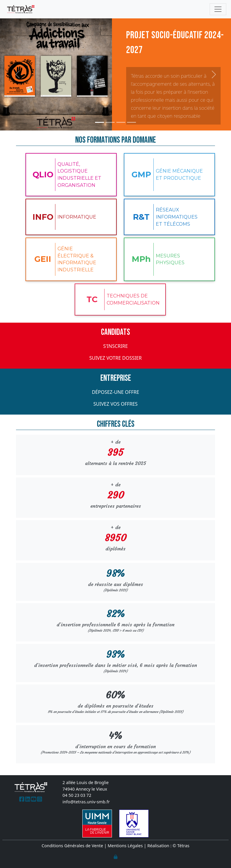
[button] (17, 74)
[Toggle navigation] (218, 9)
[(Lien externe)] (22, 799)
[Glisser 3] (121, 122)
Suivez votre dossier (115, 358)
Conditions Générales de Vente (73, 846)
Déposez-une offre (115, 392)
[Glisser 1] (100, 122)
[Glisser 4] (131, 122)
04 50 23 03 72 (77, 795)
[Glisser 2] (110, 122)
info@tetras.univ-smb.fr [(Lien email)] (86, 802)
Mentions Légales (125, 846)
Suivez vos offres (115, 404)
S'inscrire (115, 346)
